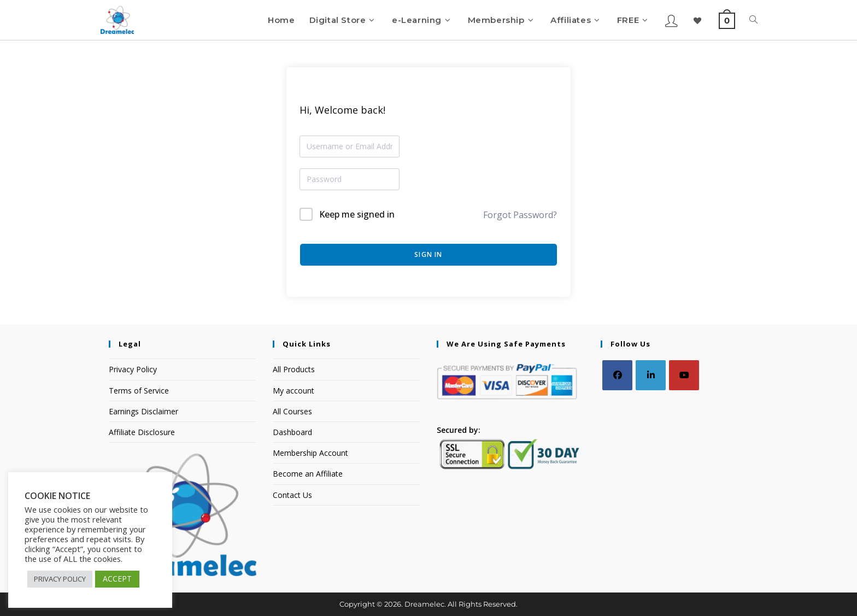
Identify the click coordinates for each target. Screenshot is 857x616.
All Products (294, 369)
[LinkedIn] (651, 375)
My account (294, 391)
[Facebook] (617, 375)
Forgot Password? (520, 215)
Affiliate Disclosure (142, 432)
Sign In (428, 254)
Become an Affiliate (308, 474)
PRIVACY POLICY (60, 579)
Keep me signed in (357, 214)
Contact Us (292, 495)
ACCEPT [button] (117, 579)
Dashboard (292, 432)
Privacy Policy (133, 369)
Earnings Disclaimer (143, 411)
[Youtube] (684, 375)
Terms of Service (139, 391)
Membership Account (310, 453)
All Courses (292, 411)
